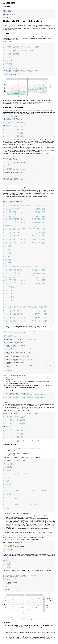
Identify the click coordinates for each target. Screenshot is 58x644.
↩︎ (9, 637)
